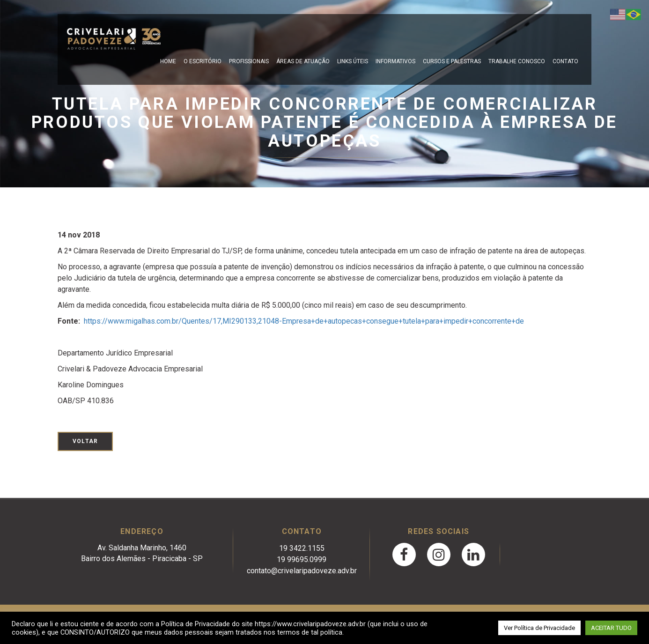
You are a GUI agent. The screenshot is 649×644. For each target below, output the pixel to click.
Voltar (85, 441)
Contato (565, 61)
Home (168, 61)
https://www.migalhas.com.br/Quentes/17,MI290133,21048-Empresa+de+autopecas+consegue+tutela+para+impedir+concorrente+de (304, 321)
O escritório (203, 61)
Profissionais (249, 61)
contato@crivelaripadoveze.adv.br (302, 571)
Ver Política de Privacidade (539, 628)
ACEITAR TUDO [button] (611, 628)
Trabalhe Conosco (517, 61)
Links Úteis (353, 61)
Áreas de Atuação (303, 61)
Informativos (395, 61)
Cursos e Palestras (452, 61)
